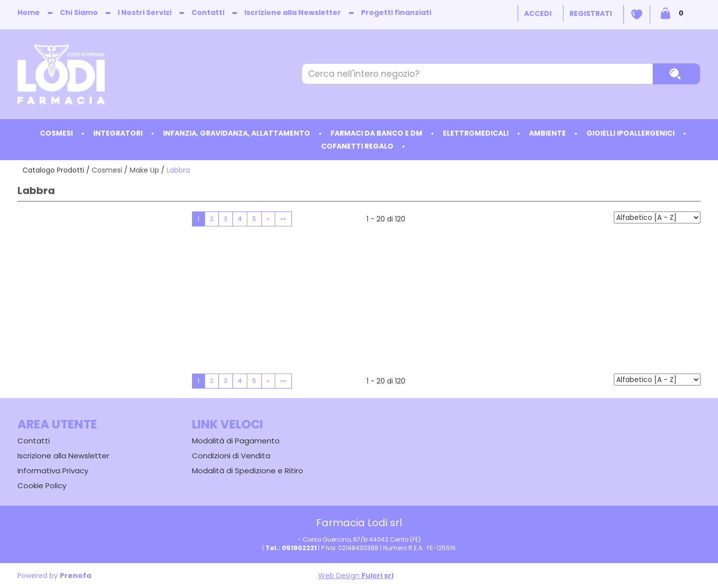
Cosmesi (107, 170)
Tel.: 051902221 (291, 548)
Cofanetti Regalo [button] (357, 146)
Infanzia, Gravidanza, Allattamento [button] (237, 133)
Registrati (591, 13)
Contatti (208, 12)
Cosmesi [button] (56, 133)
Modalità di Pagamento (236, 441)
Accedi (538, 13)
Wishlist (637, 14)
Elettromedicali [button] (476, 133)
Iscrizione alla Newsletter (293, 12)
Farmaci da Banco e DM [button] (376, 133)
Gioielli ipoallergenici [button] (630, 133)
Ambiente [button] (547, 133)
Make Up (144, 170)
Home (29, 12)
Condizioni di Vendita (231, 456)
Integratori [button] (118, 133)
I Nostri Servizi (145, 12)
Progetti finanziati (396, 12)
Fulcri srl (377, 576)
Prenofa (76, 576)
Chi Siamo (79, 12)
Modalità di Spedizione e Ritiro (248, 471)
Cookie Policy (42, 486)
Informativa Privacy (53, 471)
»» (283, 219)
